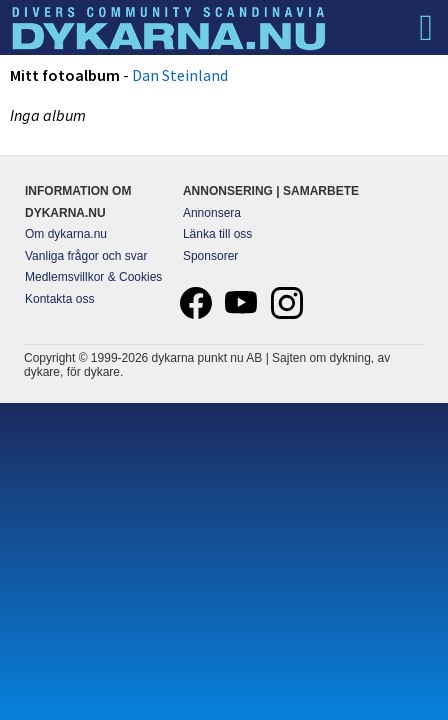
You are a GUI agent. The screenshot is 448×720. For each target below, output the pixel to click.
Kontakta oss (59, 299)
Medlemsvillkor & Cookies (93, 277)
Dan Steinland (180, 75)
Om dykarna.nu (66, 234)
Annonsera (212, 213)
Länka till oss (217, 234)
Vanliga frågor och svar (86, 256)
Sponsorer (210, 256)
